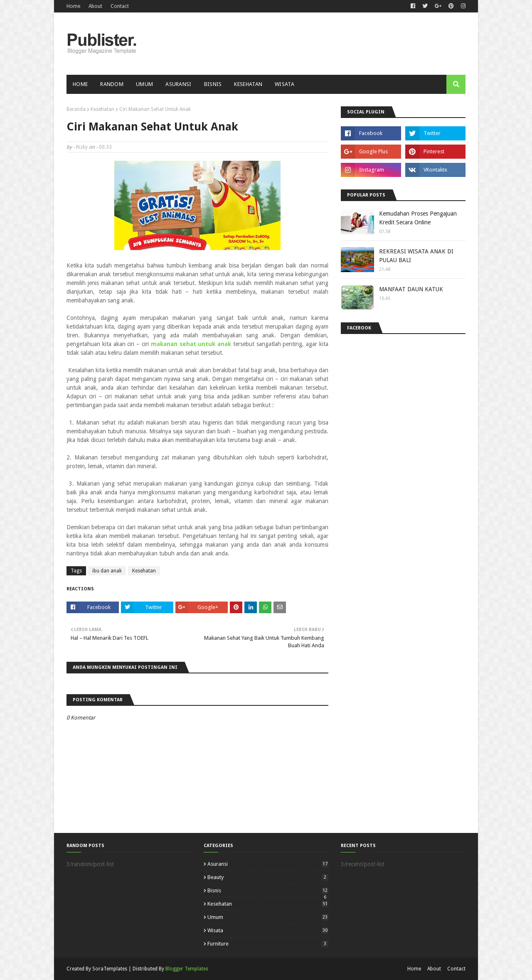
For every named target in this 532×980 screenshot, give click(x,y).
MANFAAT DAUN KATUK (411, 289)
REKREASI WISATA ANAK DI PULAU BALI (416, 256)
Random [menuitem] (112, 84)
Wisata (268, 930)
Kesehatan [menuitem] (248, 84)
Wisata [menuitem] (284, 84)
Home (73, 6)
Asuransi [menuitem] (178, 84)
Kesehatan (102, 109)
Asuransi (268, 864)
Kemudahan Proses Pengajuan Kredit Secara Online (418, 218)
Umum (268, 917)
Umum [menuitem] (144, 84)
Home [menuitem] (80, 84)
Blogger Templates (187, 969)
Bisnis (268, 890)
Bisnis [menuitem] (213, 84)
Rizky (82, 147)
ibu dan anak (107, 571)
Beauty (268, 877)
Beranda (76, 109)
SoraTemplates (110, 969)
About (95, 6)
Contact (120, 6)
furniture (268, 944)
